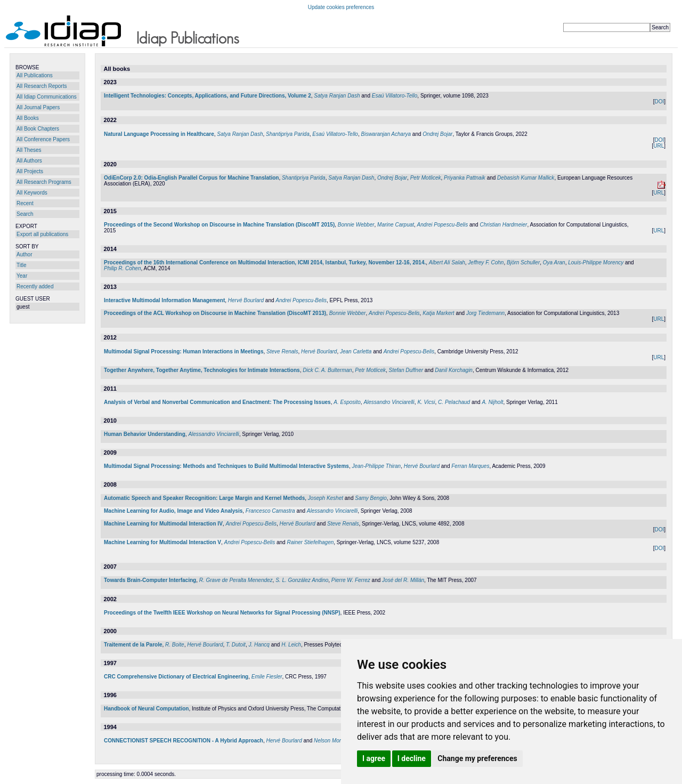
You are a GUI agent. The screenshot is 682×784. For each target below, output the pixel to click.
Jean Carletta (356, 351)
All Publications (35, 75)
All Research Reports (42, 86)
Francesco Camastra (270, 511)
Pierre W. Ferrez (351, 580)
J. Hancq (259, 645)
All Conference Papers (43, 139)
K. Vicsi (426, 402)
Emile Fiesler (267, 677)
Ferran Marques (470, 466)
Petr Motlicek (426, 178)
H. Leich (291, 645)
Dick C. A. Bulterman (327, 370)
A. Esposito (347, 402)
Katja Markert (438, 313)
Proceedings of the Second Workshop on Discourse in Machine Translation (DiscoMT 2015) (219, 225)
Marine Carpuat (396, 225)
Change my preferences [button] (477, 758)
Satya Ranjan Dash (337, 96)
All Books (28, 118)
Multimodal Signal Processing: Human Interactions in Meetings (184, 351)
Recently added (35, 286)
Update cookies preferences (341, 7)
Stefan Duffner (406, 370)
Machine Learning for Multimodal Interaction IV (163, 524)
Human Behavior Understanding (145, 434)
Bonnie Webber (356, 225)
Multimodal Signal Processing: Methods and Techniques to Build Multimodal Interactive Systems (226, 466)
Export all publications (42, 234)
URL (659, 146)
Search (25, 214)
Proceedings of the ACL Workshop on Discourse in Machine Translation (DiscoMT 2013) (215, 313)
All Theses (29, 150)
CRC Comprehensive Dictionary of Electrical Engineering (176, 677)
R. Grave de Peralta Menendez (236, 580)
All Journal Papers (38, 107)
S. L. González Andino (302, 580)
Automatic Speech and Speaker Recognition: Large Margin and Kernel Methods (204, 498)
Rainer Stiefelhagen (310, 542)
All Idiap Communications (47, 97)
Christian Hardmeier (503, 225)
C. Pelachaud (454, 402)
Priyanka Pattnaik (465, 178)
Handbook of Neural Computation (146, 709)
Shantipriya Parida (288, 134)
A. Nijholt (492, 402)
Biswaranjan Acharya (386, 134)
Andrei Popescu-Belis (443, 225)
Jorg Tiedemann (485, 313)
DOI (659, 102)
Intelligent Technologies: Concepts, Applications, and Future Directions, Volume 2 (208, 96)
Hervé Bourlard (246, 300)
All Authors (29, 161)
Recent (25, 203)
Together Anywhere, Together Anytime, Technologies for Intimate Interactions (202, 370)
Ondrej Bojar (437, 134)
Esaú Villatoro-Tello (395, 96)
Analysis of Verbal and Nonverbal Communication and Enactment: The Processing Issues (217, 402)
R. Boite (175, 645)
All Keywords (32, 193)
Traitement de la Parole (133, 645)
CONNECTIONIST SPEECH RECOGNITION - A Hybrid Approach (184, 741)
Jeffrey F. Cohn (486, 262)
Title (22, 265)
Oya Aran (554, 262)
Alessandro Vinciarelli (389, 402)
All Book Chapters (38, 129)
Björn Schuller (523, 262)
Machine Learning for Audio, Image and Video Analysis (173, 511)
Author (24, 254)
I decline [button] (412, 758)
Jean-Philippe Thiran (376, 466)
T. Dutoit (236, 645)
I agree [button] (374, 758)
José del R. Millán (403, 580)
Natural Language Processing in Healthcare (159, 134)
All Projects (30, 171)
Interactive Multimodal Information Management (164, 300)
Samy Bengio (371, 498)
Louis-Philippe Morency (596, 262)
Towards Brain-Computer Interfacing (150, 580)
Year (22, 276)
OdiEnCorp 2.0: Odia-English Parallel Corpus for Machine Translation (191, 178)
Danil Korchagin (454, 370)
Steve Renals (282, 351)
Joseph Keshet (326, 498)
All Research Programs (44, 182)
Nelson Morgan (332, 741)
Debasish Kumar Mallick (526, 178)
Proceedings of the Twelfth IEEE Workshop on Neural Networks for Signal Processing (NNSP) (222, 613)
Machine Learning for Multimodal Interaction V (163, 542)
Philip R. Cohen (122, 268)
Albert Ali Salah (447, 262)
